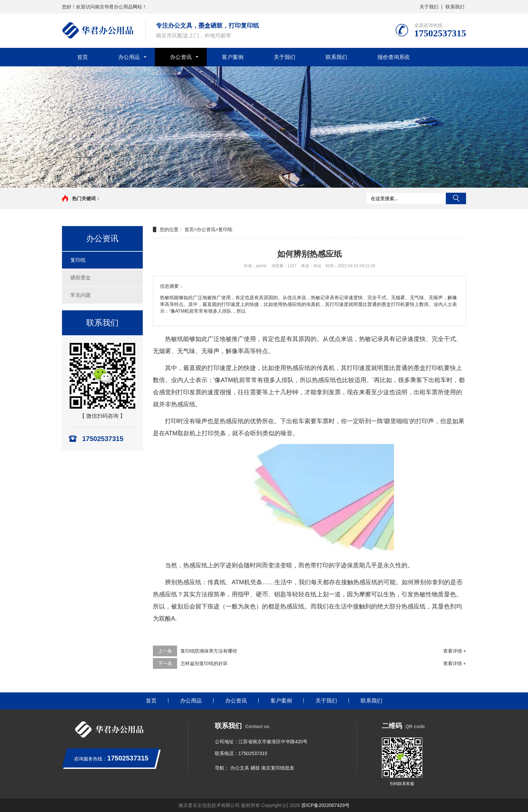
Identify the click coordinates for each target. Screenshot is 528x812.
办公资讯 (181, 57)
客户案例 (233, 57)
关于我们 (429, 7)
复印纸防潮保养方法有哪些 (209, 651)
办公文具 (240, 768)
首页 (82, 57)
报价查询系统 (394, 57)
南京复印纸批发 (278, 768)
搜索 (456, 198)
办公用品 (129, 57)
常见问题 (80, 295)
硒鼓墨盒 (80, 277)
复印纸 (78, 260)
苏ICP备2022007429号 (325, 805)
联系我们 (455, 7)
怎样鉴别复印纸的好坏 (204, 663)
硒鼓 (255, 768)
